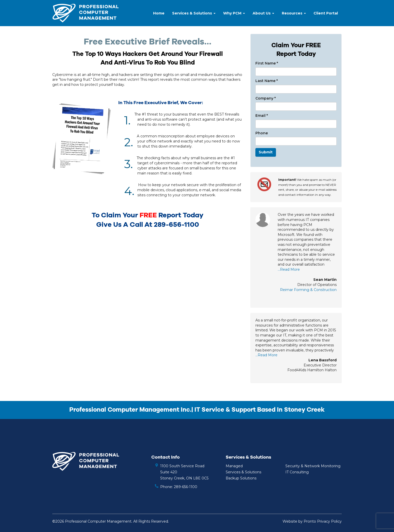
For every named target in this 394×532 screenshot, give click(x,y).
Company (266, 98)
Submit (266, 152)
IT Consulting (297, 472)
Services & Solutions (194, 13)
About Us (263, 13)
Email (262, 116)
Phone (262, 133)
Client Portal (326, 13)
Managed (234, 466)
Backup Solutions (241, 478)
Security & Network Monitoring (313, 466)
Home (159, 13)
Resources (294, 13)
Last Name (267, 81)
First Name (267, 63)
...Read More (289, 269)
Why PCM (234, 13)
